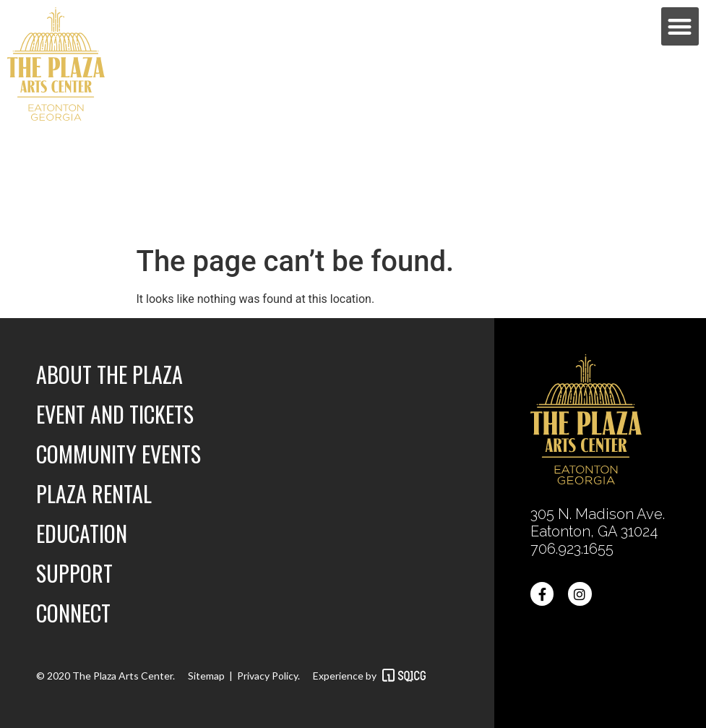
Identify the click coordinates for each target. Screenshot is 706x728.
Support (74, 573)
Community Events (119, 454)
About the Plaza (109, 374)
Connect (73, 613)
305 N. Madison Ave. (599, 514)
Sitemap (206, 676)
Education (82, 533)
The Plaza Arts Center (121, 676)
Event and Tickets (115, 414)
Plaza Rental (94, 493)
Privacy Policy (267, 676)
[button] (680, 26)
